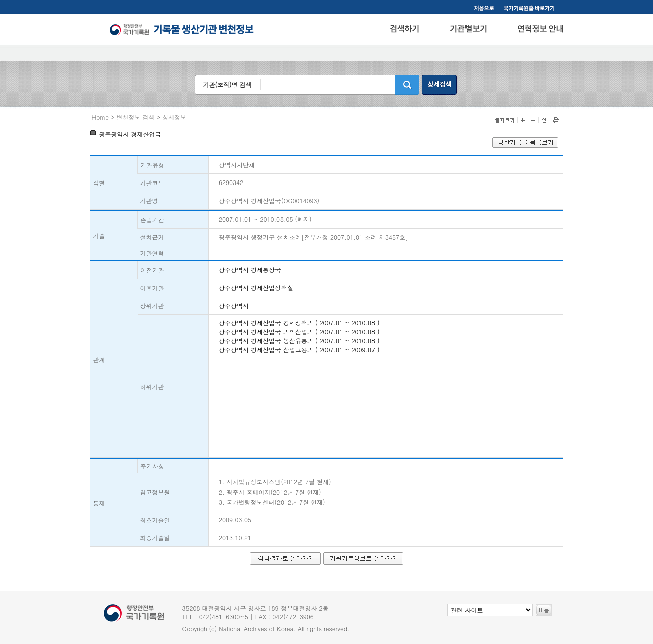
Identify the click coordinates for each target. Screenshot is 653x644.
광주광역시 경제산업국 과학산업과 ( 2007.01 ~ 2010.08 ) (299, 332)
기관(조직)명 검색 (227, 85)
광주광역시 (234, 305)
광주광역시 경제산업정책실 (256, 287)
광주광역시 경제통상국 (250, 270)
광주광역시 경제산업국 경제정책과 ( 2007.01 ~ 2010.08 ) (299, 323)
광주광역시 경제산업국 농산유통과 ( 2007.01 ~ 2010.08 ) (299, 341)
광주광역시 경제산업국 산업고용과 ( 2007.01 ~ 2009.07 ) (299, 350)
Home (101, 117)
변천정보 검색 (136, 117)
